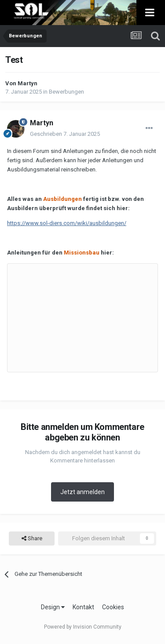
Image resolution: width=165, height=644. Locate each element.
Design (53, 607)
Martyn (27, 83)
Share (32, 538)
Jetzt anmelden (82, 492)
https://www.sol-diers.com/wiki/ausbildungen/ (67, 223)
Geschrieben (65, 134)
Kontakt (83, 607)
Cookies (113, 607)
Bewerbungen (66, 92)
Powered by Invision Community (83, 627)
